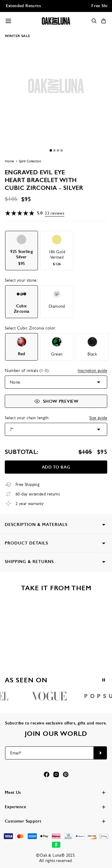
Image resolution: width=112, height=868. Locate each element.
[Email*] (49, 753)
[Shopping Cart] (104, 21)
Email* (16, 753)
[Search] (94, 21)
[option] (22, 251)
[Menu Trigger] (8, 21)
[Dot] (51, 150)
